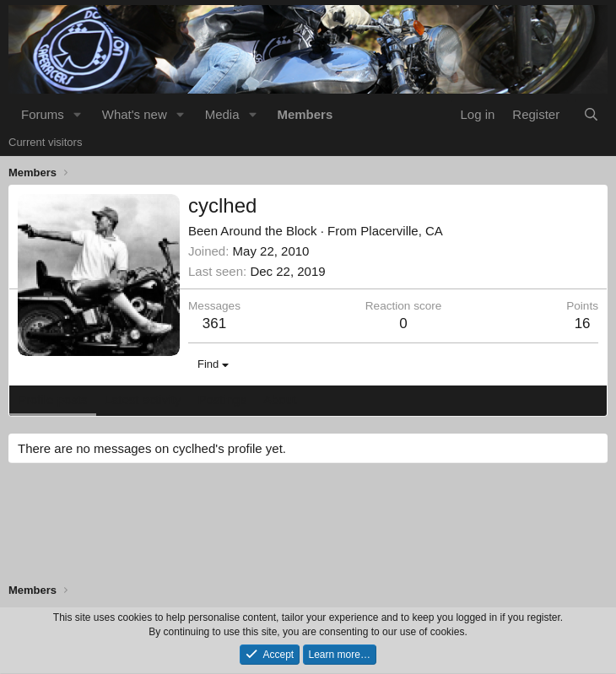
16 (583, 324)
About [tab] (280, 399)
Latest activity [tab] (143, 399)
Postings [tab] (222, 399)
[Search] (591, 114)
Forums (43, 114)
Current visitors (45, 142)
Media (222, 114)
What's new (135, 114)
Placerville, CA (402, 231)
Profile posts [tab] (53, 399)
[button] (78, 114)
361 (214, 324)
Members (305, 114)
